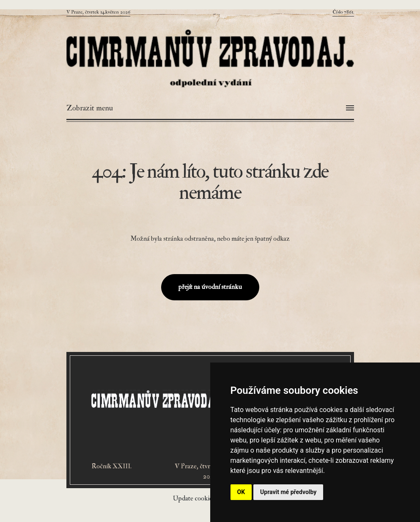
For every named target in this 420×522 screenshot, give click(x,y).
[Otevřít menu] (210, 108)
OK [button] (241, 492)
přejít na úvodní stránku (210, 287)
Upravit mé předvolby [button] (288, 492)
